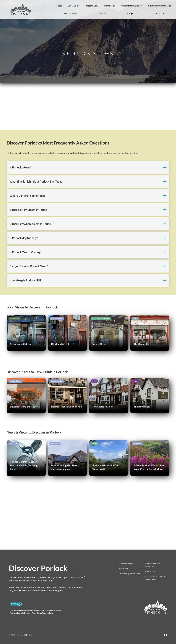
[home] (21, 9)
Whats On (102, 13)
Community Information (160, 6)
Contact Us (159, 13)
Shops (59, 6)
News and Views (126, 563)
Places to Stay (91, 6)
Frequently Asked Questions (153, 565)
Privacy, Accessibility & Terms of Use (155, 578)
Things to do (110, 6)
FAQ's (130, 13)
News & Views (70, 13)
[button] (132, 6)
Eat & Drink (73, 6)
